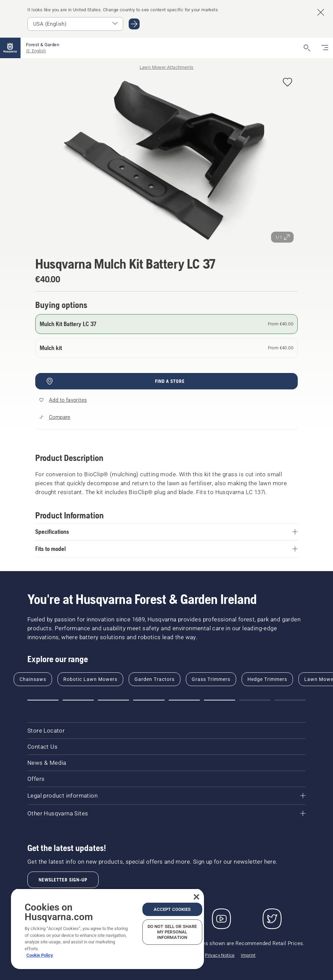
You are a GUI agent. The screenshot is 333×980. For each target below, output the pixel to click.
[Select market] (75, 24)
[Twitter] (272, 919)
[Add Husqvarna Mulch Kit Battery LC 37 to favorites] (287, 83)
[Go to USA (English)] (134, 24)
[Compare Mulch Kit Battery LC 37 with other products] (55, 417)
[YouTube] (221, 919)
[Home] (10, 48)
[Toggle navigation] (325, 48)
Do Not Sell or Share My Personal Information (172, 932)
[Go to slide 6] (220, 700)
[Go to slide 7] (255, 700)
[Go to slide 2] (78, 700)
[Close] (196, 897)
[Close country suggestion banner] (321, 12)
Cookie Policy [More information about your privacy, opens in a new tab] (40, 955)
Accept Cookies (172, 909)
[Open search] (307, 48)
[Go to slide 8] (290, 700)
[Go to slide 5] (184, 700)
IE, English (36, 51)
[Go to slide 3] (113, 700)
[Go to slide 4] (149, 700)
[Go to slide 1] (43, 700)
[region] (107, 929)
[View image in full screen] (166, 159)
